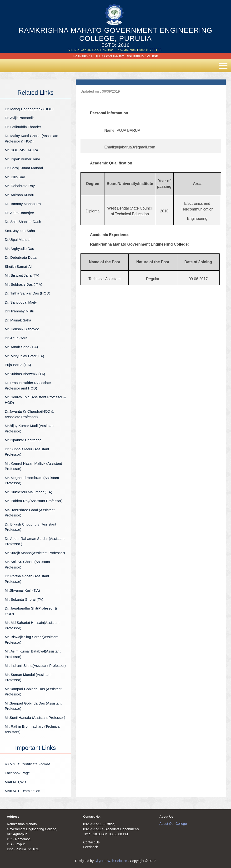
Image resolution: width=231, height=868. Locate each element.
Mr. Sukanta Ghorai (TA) (24, 599)
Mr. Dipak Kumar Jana (22, 159)
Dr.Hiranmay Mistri (19, 311)
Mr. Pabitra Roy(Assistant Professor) (34, 501)
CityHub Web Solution (111, 861)
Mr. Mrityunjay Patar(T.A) (24, 356)
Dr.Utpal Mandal (18, 239)
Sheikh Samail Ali (19, 266)
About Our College (173, 824)
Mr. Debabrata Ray (33, 186)
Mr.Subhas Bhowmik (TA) (25, 374)
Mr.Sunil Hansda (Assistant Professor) (35, 718)
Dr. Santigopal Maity (21, 302)
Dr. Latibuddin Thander (23, 127)
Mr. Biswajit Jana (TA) (22, 275)
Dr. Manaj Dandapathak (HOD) (29, 109)
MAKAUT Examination (23, 791)
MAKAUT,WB (15, 782)
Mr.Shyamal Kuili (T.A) (22, 590)
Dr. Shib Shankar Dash (23, 222)
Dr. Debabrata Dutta (21, 257)
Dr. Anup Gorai (16, 338)
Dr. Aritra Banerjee (19, 213)
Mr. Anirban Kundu (19, 195)
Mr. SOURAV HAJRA (22, 150)
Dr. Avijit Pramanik (19, 118)
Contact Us (91, 842)
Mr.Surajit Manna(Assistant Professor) (35, 553)
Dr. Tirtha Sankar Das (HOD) (28, 293)
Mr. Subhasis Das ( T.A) (23, 284)
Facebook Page (17, 773)
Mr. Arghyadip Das (19, 249)
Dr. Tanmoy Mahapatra (23, 204)
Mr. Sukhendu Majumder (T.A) (28, 492)
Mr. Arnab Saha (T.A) (21, 347)
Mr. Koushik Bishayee (22, 329)
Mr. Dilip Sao (15, 177)
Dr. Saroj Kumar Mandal (24, 168)
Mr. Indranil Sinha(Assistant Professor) (35, 665)
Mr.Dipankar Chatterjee (23, 440)
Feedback (90, 847)
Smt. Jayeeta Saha (20, 231)
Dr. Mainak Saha (18, 320)
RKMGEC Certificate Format (27, 764)
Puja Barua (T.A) (18, 365)
